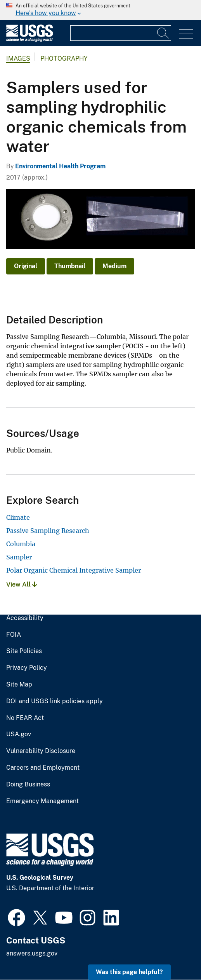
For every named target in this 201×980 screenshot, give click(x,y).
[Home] (29, 40)
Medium (114, 266)
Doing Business (28, 784)
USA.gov (19, 734)
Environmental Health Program (60, 166)
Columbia (21, 544)
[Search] (163, 33)
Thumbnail (70, 266)
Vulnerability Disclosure (41, 751)
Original (26, 266)
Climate (18, 517)
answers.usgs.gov (32, 953)
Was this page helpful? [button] (129, 972)
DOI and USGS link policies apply (55, 701)
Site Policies (24, 651)
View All (22, 584)
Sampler (19, 557)
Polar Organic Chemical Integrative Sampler (74, 570)
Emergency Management (42, 801)
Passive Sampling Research (48, 531)
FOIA (14, 635)
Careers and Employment (43, 768)
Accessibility (25, 618)
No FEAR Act (25, 718)
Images (18, 59)
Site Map (19, 685)
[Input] (121, 33)
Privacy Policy (27, 668)
